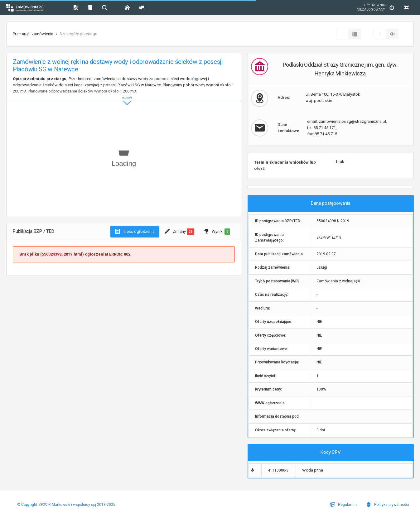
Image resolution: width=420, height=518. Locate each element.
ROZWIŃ (124, 93)
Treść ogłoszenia (135, 231)
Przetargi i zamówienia (33, 34)
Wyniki (217, 232)
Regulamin (343, 505)
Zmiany (179, 232)
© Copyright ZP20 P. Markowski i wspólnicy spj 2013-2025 (66, 505)
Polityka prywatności (388, 505)
